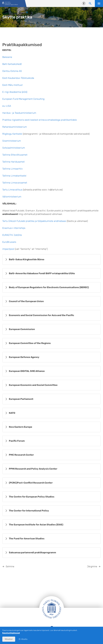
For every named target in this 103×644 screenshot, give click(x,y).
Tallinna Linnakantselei (14, 176)
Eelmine (10, 566)
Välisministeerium (12, 197)
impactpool (8, 249)
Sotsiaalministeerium (14, 148)
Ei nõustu (23, 639)
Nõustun (9, 639)
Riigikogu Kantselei (12, 134)
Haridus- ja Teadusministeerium (19, 113)
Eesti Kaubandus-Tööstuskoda (18, 78)
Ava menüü (99, 3)
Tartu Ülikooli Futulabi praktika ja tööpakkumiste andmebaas (34, 221)
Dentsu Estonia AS (12, 71)
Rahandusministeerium (15, 127)
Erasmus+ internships (14, 228)
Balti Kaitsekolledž (12, 64)
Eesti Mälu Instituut (12, 85)
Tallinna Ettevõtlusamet (15, 155)
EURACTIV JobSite (12, 235)
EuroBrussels (9, 242)
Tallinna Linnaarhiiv (13, 169)
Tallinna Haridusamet (13, 162)
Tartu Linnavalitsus (12, 190)
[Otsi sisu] (90, 3)
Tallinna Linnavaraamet (15, 183)
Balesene (7, 57)
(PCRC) (31, 483)
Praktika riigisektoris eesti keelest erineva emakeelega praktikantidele (40, 120)
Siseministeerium (12, 141)
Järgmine (92, 566)
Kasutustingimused (11, 633)
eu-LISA (7, 106)
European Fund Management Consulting (23, 99)
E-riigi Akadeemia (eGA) (15, 92)
